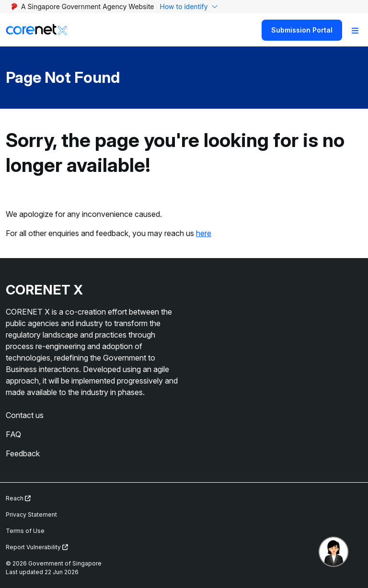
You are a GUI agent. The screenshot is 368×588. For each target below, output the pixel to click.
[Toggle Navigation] (355, 30)
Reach (18, 498)
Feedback (23, 453)
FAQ (13, 434)
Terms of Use (25, 531)
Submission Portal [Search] (302, 30)
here (204, 233)
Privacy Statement (31, 514)
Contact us (25, 415)
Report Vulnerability (37, 547)
